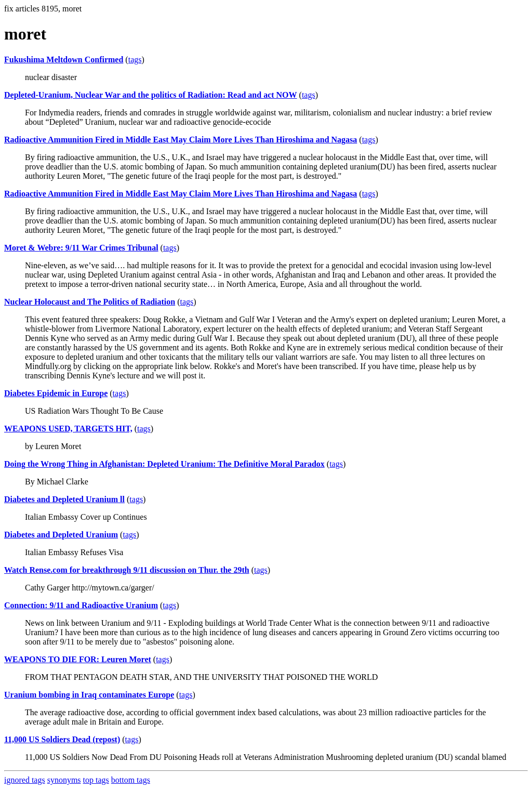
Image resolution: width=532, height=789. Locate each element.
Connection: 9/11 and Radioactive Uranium (81, 605)
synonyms (64, 780)
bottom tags (131, 780)
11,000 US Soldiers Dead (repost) (62, 739)
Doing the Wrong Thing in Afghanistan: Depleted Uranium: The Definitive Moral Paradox (164, 464)
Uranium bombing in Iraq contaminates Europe (89, 695)
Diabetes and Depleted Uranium (61, 535)
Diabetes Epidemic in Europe (56, 393)
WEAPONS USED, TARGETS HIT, (68, 429)
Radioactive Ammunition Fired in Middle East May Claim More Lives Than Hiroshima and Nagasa (181, 140)
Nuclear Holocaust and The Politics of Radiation (90, 302)
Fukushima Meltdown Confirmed (64, 60)
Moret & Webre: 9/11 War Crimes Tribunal (81, 248)
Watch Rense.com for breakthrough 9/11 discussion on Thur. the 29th (127, 570)
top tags (96, 780)
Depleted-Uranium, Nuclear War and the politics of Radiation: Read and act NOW (151, 95)
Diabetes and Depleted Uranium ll (64, 499)
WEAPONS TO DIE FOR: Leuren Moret (78, 659)
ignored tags (25, 780)
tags (135, 60)
